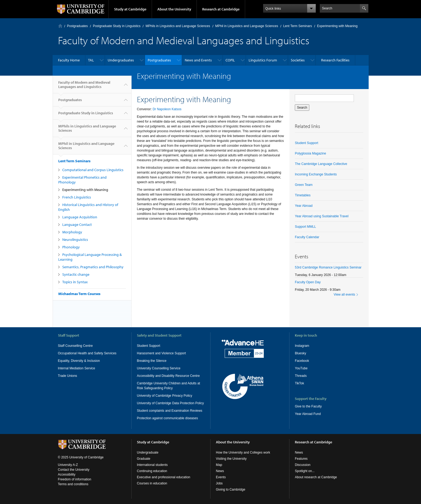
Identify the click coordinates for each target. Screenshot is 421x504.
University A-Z (68, 465)
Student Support (306, 143)
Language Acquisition (80, 217)
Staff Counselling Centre (75, 346)
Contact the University (74, 470)
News (220, 471)
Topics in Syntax (75, 282)
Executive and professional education (164, 477)
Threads (301, 376)
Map (219, 465)
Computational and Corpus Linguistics (93, 170)
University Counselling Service (159, 368)
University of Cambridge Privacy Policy (165, 396)
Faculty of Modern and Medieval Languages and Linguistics (84, 87)
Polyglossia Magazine (310, 153)
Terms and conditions (73, 484)
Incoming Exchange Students (316, 174)
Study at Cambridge (130, 9)
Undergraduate (148, 453)
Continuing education (152, 471)
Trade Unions (68, 376)
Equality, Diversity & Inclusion (79, 361)
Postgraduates (77, 26)
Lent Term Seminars (298, 26)
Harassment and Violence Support (161, 353)
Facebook (302, 361)
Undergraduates (121, 60)
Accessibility (67, 474)
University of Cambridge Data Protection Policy (170, 403)
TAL (91, 60)
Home (60, 26)
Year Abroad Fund (308, 414)
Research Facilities (335, 60)
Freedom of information (75, 479)
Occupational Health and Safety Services (87, 353)
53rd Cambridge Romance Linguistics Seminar (328, 267)
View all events (344, 295)
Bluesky (300, 353)
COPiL (230, 60)
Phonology (71, 247)
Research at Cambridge (221, 9)
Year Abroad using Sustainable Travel (322, 216)
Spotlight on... (305, 471)
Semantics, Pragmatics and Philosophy (93, 267)
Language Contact (77, 225)
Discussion (303, 465)
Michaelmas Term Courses (79, 294)
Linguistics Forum (263, 60)
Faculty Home (69, 60)
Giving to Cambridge (231, 490)
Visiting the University (231, 459)
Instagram (302, 346)
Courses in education (152, 483)
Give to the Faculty (308, 406)
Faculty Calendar (307, 237)
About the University (174, 9)
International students (152, 465)
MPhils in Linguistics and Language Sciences (178, 26)
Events (221, 477)
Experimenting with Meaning (85, 190)
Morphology (72, 232)
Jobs (219, 483)
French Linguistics (77, 197)
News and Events (198, 60)
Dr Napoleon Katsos (167, 109)
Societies (298, 60)
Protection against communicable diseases (167, 418)
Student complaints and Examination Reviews (170, 411)
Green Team (304, 185)
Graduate (144, 459)
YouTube (301, 368)
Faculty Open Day (308, 282)
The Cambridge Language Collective (321, 164)
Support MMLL (305, 227)
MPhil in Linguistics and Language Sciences (247, 26)
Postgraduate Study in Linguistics (117, 26)
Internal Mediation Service (77, 368)
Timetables (303, 195)
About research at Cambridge (316, 477)
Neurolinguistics (75, 240)
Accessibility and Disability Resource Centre (168, 376)
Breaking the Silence (152, 361)
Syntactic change (76, 274)
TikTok (299, 383)
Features (301, 459)
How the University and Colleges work (243, 453)
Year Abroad (304, 206)
